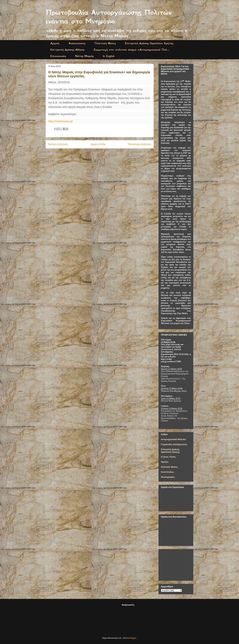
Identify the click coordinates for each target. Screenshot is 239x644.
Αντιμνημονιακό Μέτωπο (173, 439)
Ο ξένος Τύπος (168, 457)
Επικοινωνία (58, 56)
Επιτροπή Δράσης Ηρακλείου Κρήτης (149, 43)
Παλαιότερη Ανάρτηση (140, 144)
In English (109, 56)
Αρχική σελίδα (98, 144)
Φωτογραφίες (168, 477)
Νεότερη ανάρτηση (58, 144)
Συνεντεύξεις (167, 472)
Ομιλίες (165, 462)
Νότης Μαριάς (84, 56)
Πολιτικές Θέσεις (105, 43)
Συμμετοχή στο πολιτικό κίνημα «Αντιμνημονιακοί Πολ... (131, 50)
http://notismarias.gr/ (61, 121)
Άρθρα (164, 434)
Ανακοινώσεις (77, 43)
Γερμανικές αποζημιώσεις (174, 444)
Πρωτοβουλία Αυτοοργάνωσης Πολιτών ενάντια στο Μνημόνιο (109, 17)
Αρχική (55, 43)
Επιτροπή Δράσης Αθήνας (67, 50)
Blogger (133, 638)
